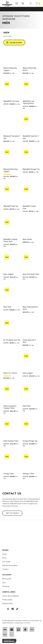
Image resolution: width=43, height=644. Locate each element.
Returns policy (8, 603)
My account (7, 579)
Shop (4, 558)
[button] (14, 43)
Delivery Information (10, 565)
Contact (5, 569)
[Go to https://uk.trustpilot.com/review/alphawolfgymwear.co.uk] (3, 609)
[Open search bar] (23, 3)
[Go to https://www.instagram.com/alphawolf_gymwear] (8, 609)
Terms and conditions (10, 596)
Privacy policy (7, 600)
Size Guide (6, 562)
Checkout (6, 586)
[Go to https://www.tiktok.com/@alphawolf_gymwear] (17, 609)
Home (5, 36)
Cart (4, 583)
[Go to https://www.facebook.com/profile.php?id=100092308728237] (13, 609)
